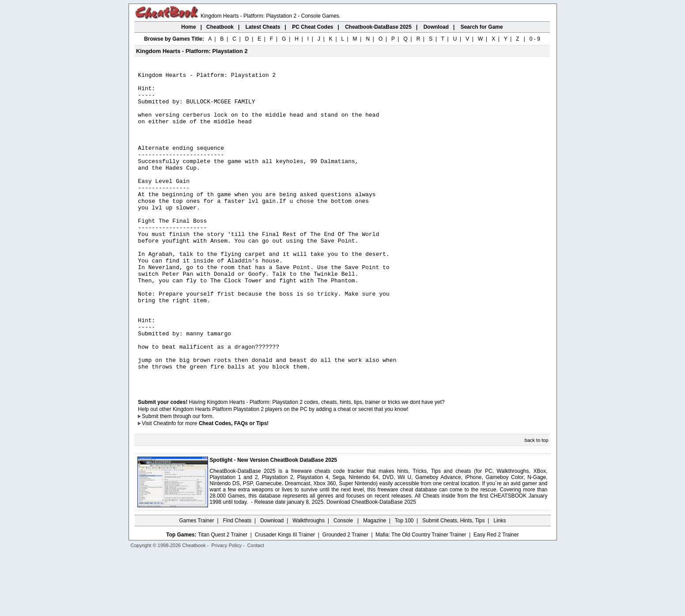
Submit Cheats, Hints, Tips (453, 583)
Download (272, 583)
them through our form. (187, 479)
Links (500, 583)
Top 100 (404, 583)
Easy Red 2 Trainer (496, 597)
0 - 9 (535, 39)
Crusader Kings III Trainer (285, 597)
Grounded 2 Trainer (345, 597)
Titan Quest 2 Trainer (223, 597)
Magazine (375, 583)
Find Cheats (237, 583)
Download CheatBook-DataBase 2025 (371, 564)
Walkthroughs (308, 583)
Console (344, 583)
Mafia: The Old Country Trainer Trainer (421, 597)
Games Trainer (196, 583)
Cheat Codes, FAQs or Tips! (234, 486)
